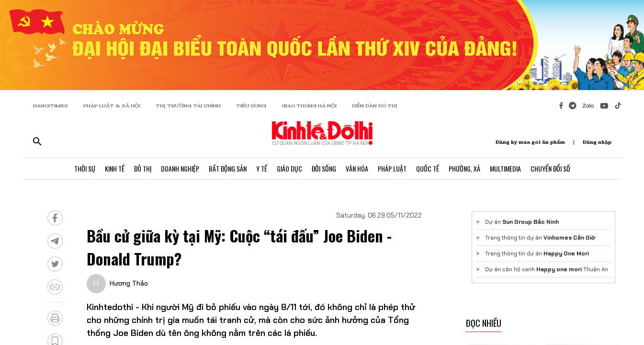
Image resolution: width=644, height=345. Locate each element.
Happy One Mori (566, 253)
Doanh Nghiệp (180, 168)
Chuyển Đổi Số (550, 168)
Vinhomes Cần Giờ (569, 238)
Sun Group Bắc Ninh (531, 222)
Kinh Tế (115, 168)
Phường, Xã (464, 168)
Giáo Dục (289, 168)
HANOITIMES (51, 106)
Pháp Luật (392, 168)
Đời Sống (324, 168)
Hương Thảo (129, 283)
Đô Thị (143, 168)
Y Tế (262, 168)
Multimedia (505, 168)
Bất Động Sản (228, 168)
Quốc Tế (428, 168)
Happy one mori (559, 269)
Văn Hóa (357, 168)
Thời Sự (85, 168)
